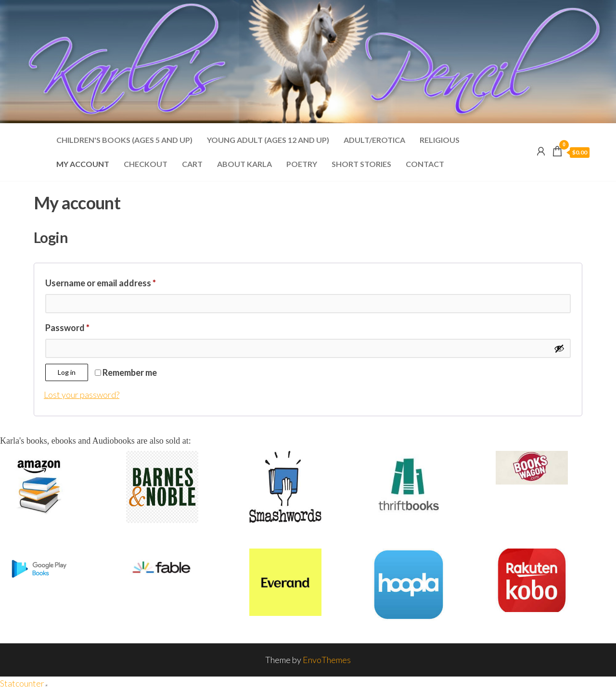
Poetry (302, 164)
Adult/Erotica (374, 140)
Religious (440, 140)
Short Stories (361, 164)
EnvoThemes (327, 660)
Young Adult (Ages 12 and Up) (268, 140)
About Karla (244, 164)
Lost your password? (82, 395)
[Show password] (559, 348)
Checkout (146, 164)
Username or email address (118, 281)
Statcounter (22, 683)
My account (83, 164)
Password (85, 326)
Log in (67, 372)
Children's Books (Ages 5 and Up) (124, 140)
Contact (425, 164)
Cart (192, 164)
